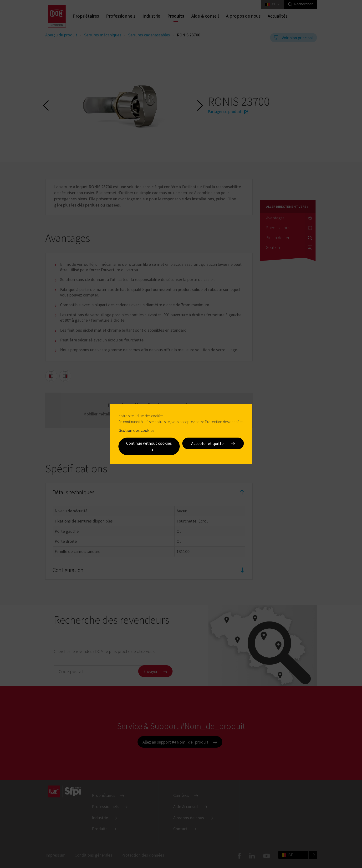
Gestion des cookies (136, 430)
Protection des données (224, 422)
